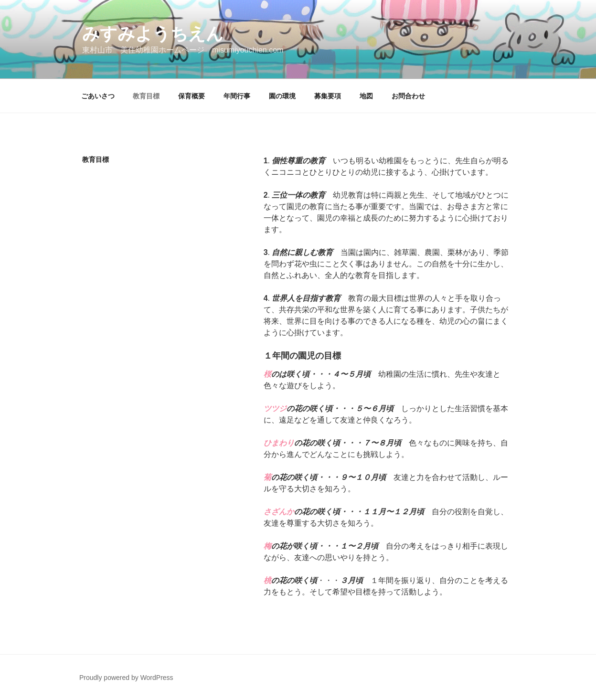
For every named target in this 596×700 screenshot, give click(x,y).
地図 (366, 96)
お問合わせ (408, 96)
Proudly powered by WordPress (126, 678)
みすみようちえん (153, 34)
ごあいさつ (98, 96)
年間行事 (237, 96)
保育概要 (192, 96)
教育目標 (146, 96)
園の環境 (282, 96)
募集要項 (328, 96)
